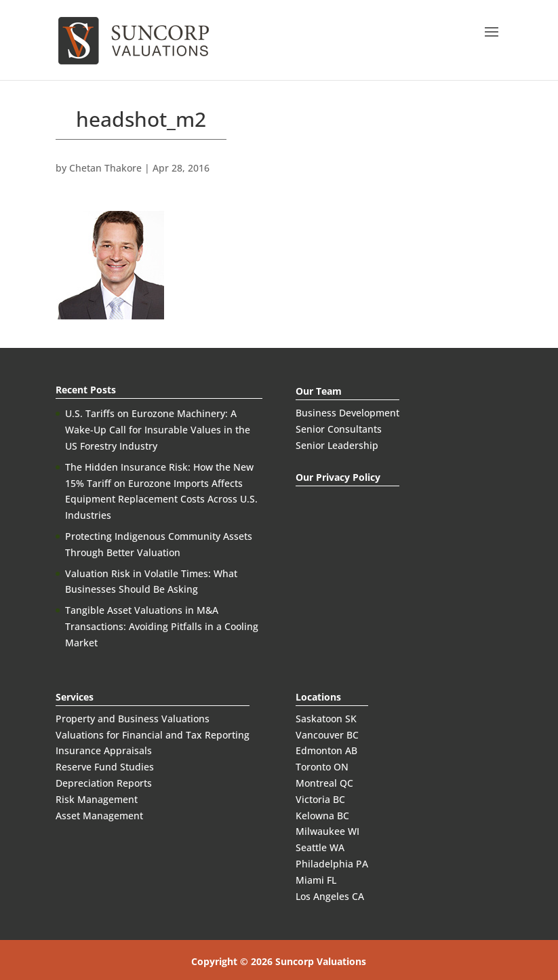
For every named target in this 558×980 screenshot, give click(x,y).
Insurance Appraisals (104, 750)
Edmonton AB (326, 750)
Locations (318, 697)
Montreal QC (324, 783)
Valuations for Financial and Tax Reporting (153, 735)
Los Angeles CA (330, 896)
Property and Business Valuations (133, 719)
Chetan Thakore (105, 168)
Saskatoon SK (326, 719)
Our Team (319, 391)
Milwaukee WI (327, 831)
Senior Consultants (339, 429)
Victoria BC (320, 799)
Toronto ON (322, 767)
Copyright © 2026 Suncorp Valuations (279, 961)
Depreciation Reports (104, 783)
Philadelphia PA (332, 864)
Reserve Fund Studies (105, 767)
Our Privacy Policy (338, 477)
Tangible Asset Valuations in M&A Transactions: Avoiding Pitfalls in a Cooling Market (162, 626)
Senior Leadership (337, 445)
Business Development (347, 413)
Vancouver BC (327, 735)
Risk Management (97, 799)
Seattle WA (320, 847)
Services (75, 697)
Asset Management (99, 816)
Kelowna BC (322, 816)
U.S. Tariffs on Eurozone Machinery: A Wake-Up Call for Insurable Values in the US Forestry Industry (158, 430)
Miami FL (316, 880)
